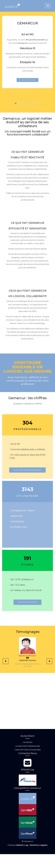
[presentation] (6, 661)
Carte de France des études (28, 750)
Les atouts (28, 742)
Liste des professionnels (27, 470)
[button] (16, 103)
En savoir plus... (27, 80)
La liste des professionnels (27, 746)
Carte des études (27, 602)
